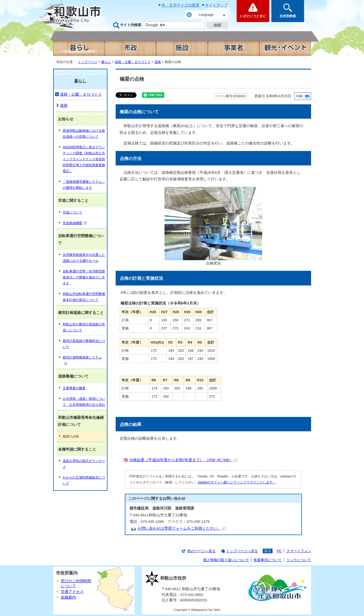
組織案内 (68, 597)
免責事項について (268, 560)
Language (206, 15)
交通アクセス (72, 592)
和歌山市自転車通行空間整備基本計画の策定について (84, 297)
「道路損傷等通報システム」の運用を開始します (84, 185)
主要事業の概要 (74, 388)
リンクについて (299, 560)
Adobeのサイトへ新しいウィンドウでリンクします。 (237, 482)
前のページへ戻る (201, 551)
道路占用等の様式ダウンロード (84, 464)
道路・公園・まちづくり (133, 62)
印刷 (299, 96)
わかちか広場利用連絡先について (84, 480)
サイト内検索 (131, 25)
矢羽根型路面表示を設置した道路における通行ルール (84, 258)
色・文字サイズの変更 (181, 5)
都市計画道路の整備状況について (84, 344)
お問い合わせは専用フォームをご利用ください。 (182, 528)
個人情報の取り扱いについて (226, 560)
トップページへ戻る (242, 551)
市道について (72, 212)
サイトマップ (216, 5)
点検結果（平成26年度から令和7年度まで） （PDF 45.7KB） (183, 460)
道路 (158, 62)
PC (279, 551)
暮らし (106, 62)
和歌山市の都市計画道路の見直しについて (84, 327)
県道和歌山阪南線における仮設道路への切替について (84, 134)
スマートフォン (299, 551)
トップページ (88, 62)
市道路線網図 (75, 223)
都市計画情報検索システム (82, 360)
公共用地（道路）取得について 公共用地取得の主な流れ (84, 402)
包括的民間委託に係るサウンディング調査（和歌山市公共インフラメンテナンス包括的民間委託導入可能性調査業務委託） (84, 159)
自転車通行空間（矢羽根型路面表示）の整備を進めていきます (84, 277)
